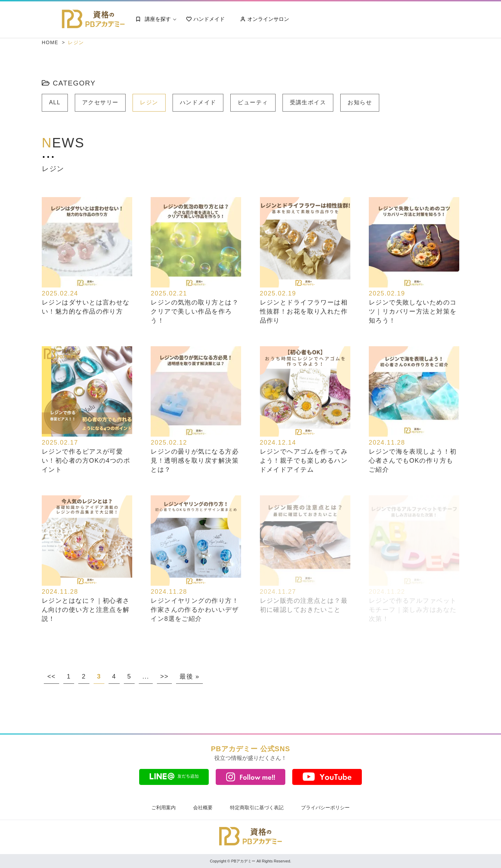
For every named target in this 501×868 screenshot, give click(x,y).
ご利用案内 (164, 808)
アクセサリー (100, 102)
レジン (149, 102)
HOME (50, 42)
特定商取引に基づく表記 (257, 808)
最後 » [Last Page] (189, 676)
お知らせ (360, 102)
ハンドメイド (198, 102)
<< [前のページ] (51, 676)
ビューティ (253, 102)
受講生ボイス (308, 102)
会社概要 (203, 808)
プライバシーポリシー (325, 808)
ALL (55, 102)
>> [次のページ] (165, 676)
